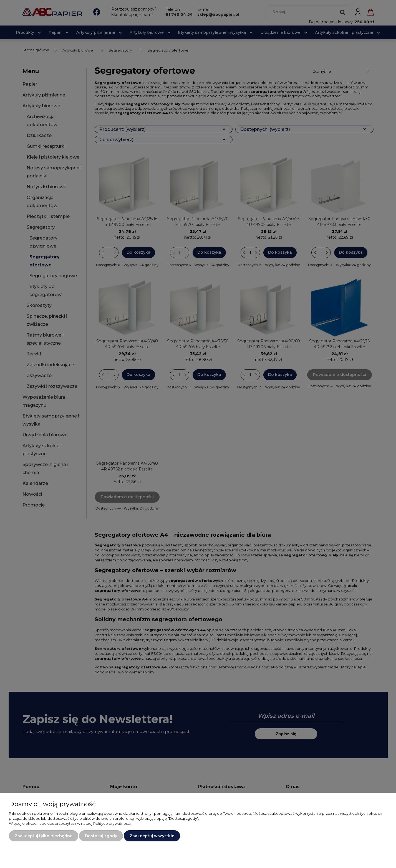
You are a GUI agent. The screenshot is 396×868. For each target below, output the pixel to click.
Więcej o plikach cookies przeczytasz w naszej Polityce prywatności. (70, 823)
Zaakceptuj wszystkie (152, 836)
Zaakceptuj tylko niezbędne (44, 836)
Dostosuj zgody (101, 836)
